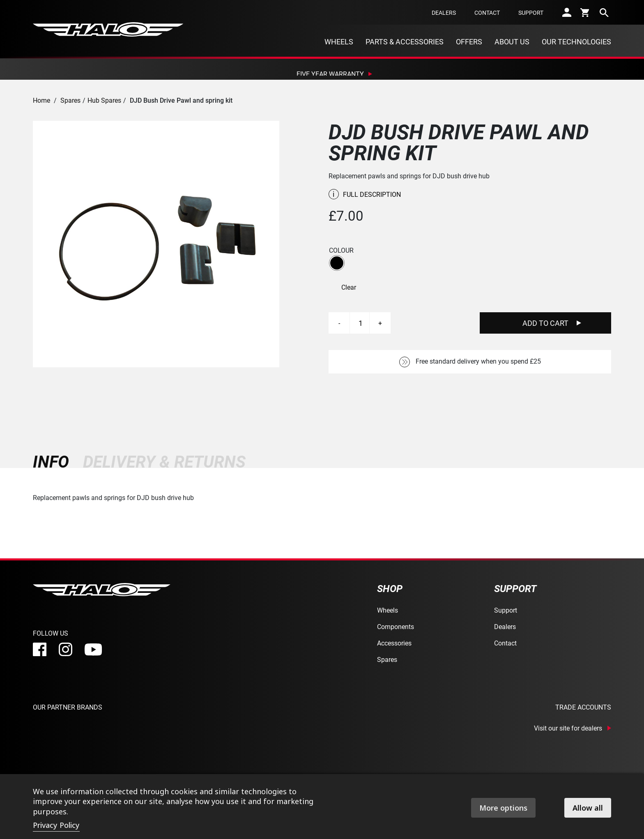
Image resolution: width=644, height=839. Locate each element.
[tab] (54, 461)
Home (41, 100)
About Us (512, 41)
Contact (487, 13)
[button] (337, 263)
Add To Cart (545, 323)
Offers (469, 41)
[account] (567, 12)
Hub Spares (104, 100)
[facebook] (40, 649)
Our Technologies (576, 41)
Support (531, 13)
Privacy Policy (56, 825)
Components (396, 626)
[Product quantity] (361, 323)
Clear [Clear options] (349, 287)
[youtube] (93, 650)
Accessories (394, 643)
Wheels (339, 41)
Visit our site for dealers (568, 728)
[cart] (585, 12)
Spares (70, 100)
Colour (341, 250)
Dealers (444, 13)
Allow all (588, 808)
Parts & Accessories (405, 41)
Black (337, 263)
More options (503, 808)
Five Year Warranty (330, 74)
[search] (604, 12)
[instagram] (66, 649)
